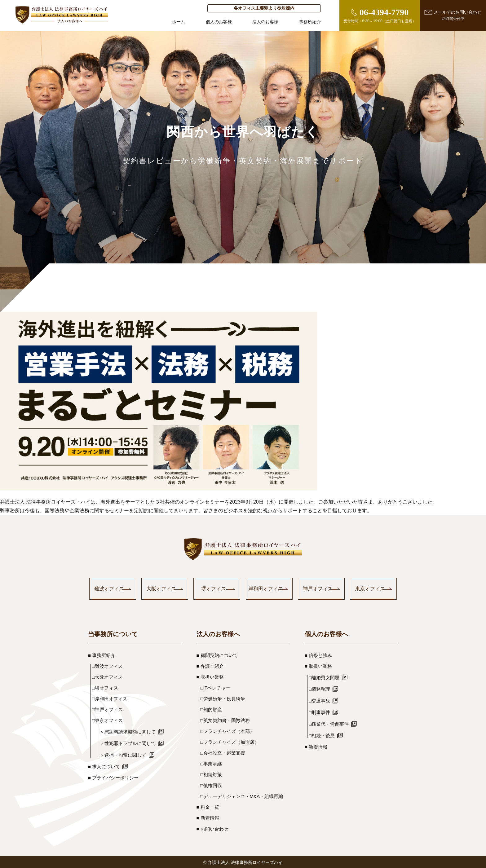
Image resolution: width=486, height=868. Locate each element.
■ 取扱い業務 (210, 677)
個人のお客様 (219, 22)
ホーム (179, 22)
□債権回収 (211, 785)
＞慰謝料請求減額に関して (132, 731)
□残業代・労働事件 (333, 724)
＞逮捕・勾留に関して (127, 755)
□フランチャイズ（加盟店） (230, 742)
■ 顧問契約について (217, 655)
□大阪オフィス (107, 677)
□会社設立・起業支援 (223, 753)
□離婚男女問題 (328, 677)
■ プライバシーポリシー (113, 777)
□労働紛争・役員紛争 (223, 698)
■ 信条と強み (318, 655)
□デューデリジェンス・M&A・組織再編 (242, 796)
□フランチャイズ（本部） (228, 731)
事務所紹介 (310, 22)
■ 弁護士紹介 (210, 666)
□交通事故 (323, 700)
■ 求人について (108, 766)
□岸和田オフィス (110, 698)
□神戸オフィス (107, 709)
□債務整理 (323, 689)
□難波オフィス (107, 666)
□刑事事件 (323, 712)
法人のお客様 (265, 22)
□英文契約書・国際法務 (225, 720)
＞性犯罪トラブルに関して (132, 743)
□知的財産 (211, 709)
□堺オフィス (105, 687)
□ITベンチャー (216, 687)
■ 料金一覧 (208, 807)
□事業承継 (211, 763)
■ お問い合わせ (212, 828)
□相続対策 (211, 774)
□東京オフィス (107, 720)
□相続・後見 (326, 735)
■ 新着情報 (208, 818)
